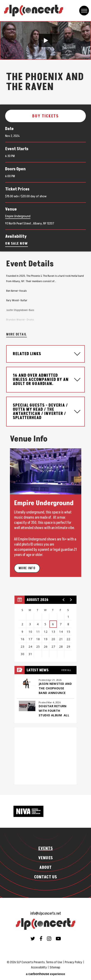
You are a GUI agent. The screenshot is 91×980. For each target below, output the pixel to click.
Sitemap (55, 967)
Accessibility (39, 967)
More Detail (17, 334)
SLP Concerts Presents (34, 11)
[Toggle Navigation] (84, 11)
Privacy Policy (74, 962)
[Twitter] (33, 939)
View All (66, 670)
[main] (45, 408)
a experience (45, 974)
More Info (27, 568)
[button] (45, 40)
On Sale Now (17, 244)
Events (45, 848)
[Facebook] (41, 939)
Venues (46, 858)
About (45, 868)
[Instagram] (49, 939)
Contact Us (46, 877)
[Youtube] (58, 939)
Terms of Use (54, 962)
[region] (45, 629)
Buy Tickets (45, 116)
